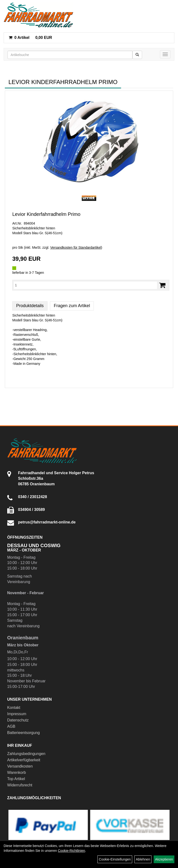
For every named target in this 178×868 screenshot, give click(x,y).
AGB (11, 726)
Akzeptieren (164, 859)
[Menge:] (85, 285)
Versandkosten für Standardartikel (76, 247)
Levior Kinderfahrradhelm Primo (46, 214)
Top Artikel (16, 779)
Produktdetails (30, 306)
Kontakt (14, 708)
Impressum (17, 714)
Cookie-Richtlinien (72, 851)
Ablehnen (143, 859)
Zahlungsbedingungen (26, 754)
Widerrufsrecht (20, 785)
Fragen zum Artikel (72, 306)
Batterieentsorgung (24, 733)
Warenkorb (17, 773)
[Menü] (165, 54)
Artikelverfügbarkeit (24, 760)
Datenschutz (18, 720)
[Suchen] (137, 55)
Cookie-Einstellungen (115, 859)
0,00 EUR (30, 38)
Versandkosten (20, 766)
